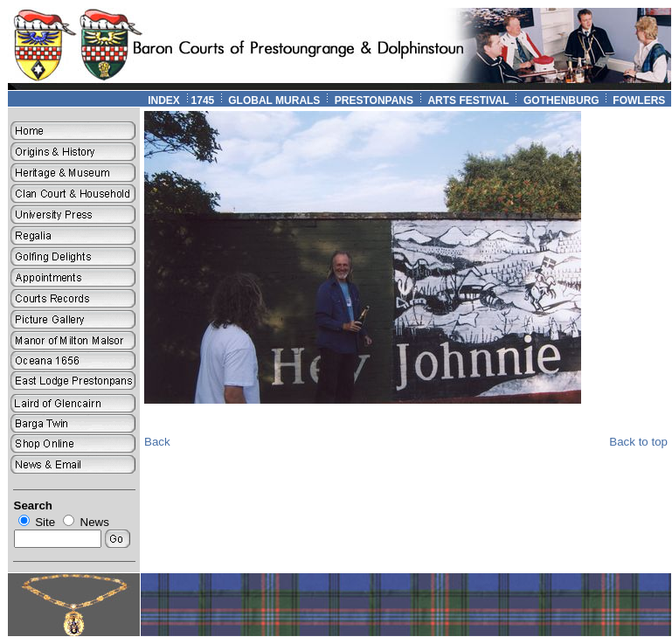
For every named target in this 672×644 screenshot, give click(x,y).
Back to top (638, 442)
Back (157, 442)
